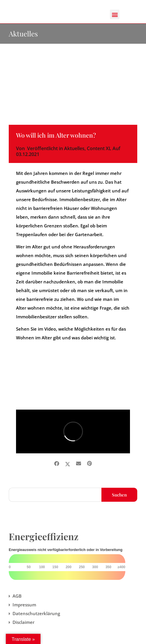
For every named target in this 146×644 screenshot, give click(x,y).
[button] (115, 14)
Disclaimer (23, 622)
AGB (17, 596)
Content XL (99, 148)
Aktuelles (74, 148)
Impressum (24, 605)
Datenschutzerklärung (36, 613)
